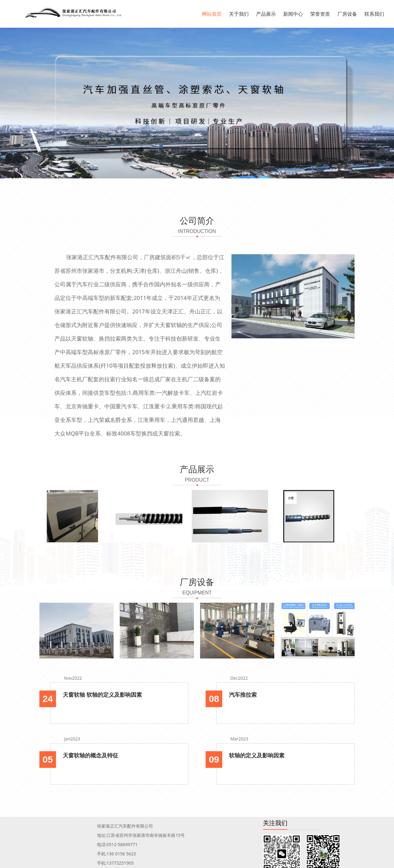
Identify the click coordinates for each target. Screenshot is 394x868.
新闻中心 (293, 14)
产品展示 (266, 14)
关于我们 (239, 14)
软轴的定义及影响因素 (257, 755)
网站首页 (212, 14)
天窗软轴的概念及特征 (90, 755)
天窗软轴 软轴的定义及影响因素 (102, 695)
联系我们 (374, 14)
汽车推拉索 (243, 695)
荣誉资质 (320, 14)
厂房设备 (347, 14)
